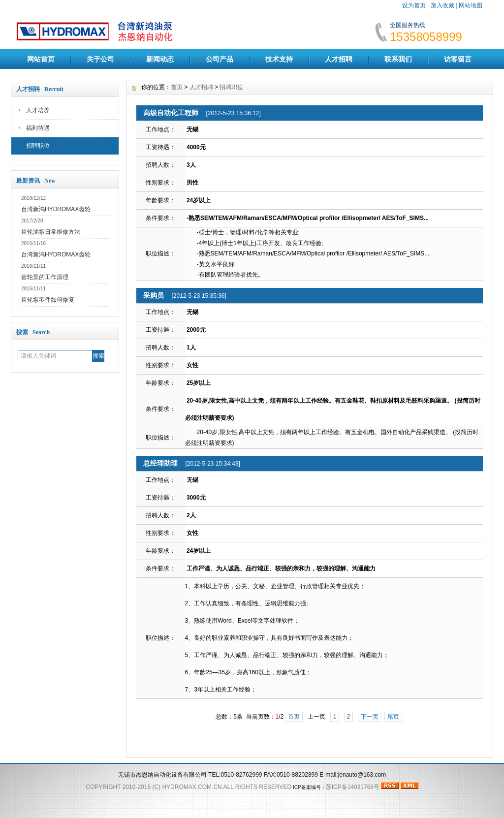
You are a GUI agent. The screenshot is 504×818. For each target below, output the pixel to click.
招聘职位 (38, 146)
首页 (177, 87)
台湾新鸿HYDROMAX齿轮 (56, 209)
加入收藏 (442, 5)
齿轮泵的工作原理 (45, 277)
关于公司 (100, 59)
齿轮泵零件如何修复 (48, 300)
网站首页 (41, 59)
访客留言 (458, 59)
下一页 (370, 717)
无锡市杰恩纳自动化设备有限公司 (162, 775)
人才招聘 (339, 59)
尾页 (393, 717)
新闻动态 (160, 59)
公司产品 (220, 59)
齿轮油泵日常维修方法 (51, 232)
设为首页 (414, 5)
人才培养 (38, 110)
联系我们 (398, 59)
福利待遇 (38, 128)
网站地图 (471, 5)
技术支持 (279, 59)
